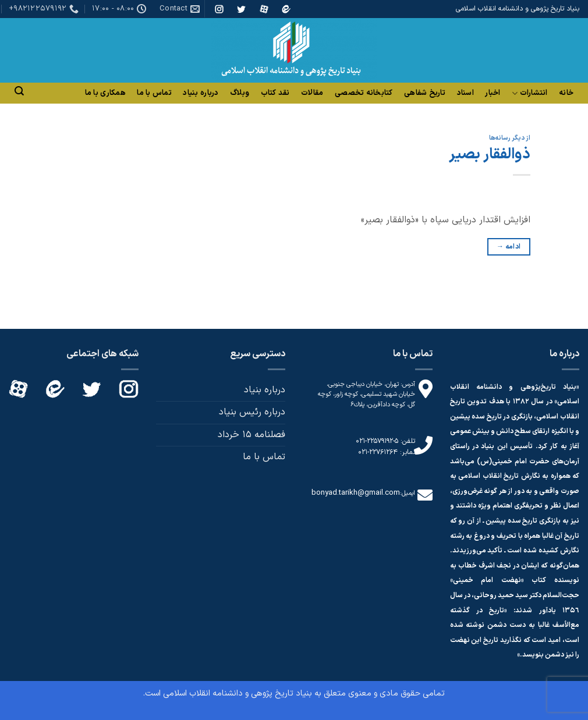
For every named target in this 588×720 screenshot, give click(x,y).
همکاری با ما (105, 93)
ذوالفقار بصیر (490, 155)
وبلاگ (240, 93)
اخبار (493, 93)
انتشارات (530, 93)
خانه (566, 93)
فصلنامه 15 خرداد (252, 435)
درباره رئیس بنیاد (252, 412)
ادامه (509, 247)
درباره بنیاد (201, 93)
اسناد (465, 93)
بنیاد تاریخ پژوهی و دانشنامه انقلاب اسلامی (238, 694)
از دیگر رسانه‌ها (510, 138)
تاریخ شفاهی (425, 93)
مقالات (312, 93)
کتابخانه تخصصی (364, 93)
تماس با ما (154, 93)
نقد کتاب (275, 93)
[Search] (19, 91)
